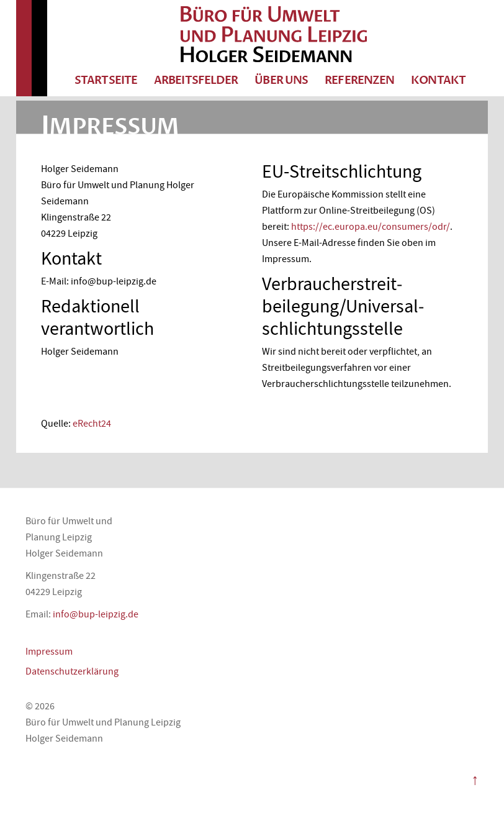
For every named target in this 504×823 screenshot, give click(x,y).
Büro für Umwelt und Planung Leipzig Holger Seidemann (274, 34)
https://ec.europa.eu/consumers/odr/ (371, 227)
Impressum (49, 652)
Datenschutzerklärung (72, 671)
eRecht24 (92, 424)
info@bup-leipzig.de (96, 614)
